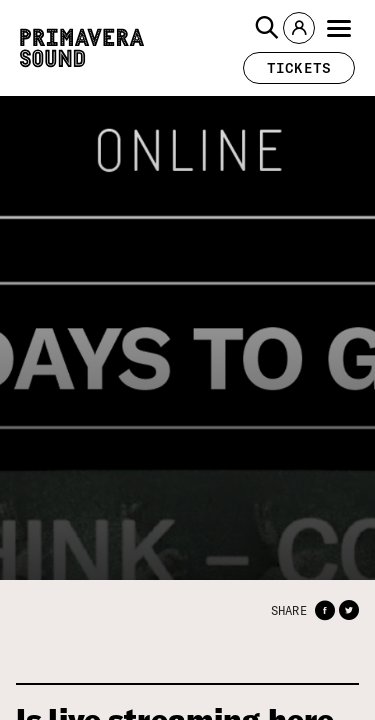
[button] (267, 28)
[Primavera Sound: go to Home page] (82, 48)
